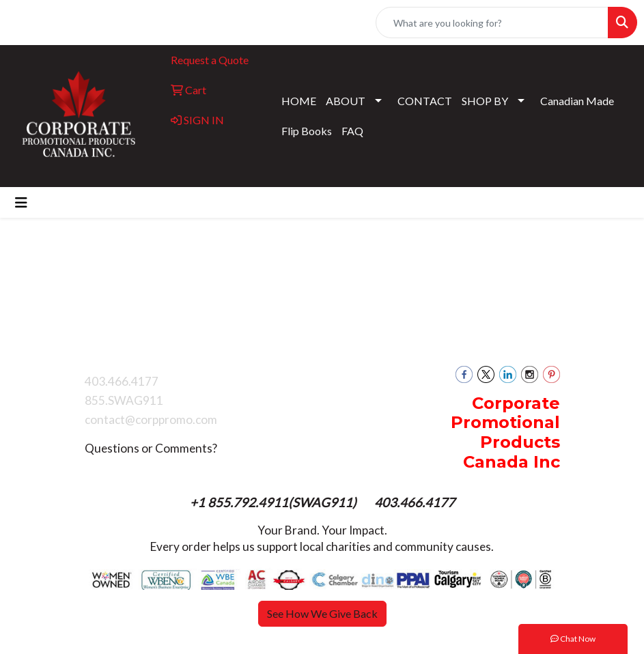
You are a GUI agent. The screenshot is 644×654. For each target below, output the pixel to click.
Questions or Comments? (151, 448)
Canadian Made (577, 101)
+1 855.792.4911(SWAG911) (275, 502)
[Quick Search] (492, 23)
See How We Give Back (322, 613)
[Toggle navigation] (21, 202)
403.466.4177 (415, 502)
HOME (299, 101)
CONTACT (425, 101)
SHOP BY (485, 101)
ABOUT (346, 101)
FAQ (352, 131)
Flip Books (307, 131)
